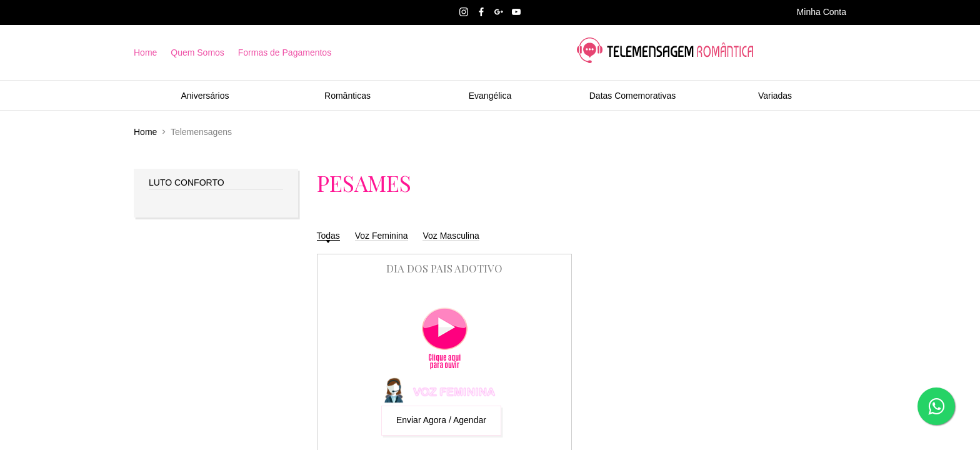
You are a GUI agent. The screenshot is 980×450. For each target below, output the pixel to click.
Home (145, 52)
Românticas (347, 96)
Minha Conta (822, 12)
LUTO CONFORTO (187, 182)
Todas (328, 236)
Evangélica (490, 96)
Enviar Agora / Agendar (441, 420)
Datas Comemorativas (633, 96)
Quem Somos (197, 52)
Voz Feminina (382, 236)
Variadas (775, 96)
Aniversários (205, 96)
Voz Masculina (451, 236)
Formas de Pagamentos (285, 52)
